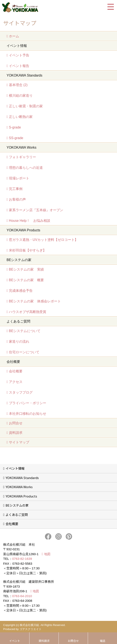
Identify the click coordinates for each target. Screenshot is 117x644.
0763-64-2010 (22, 596)
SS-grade (16, 138)
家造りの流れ (19, 342)
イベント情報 (15, 468)
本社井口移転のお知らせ (28, 414)
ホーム (14, 36)
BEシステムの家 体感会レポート (35, 301)
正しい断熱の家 (21, 117)
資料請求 (16, 433)
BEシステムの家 (17, 505)
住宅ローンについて (24, 352)
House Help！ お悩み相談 (30, 221)
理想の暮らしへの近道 (26, 168)
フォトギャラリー (22, 157)
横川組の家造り (21, 96)
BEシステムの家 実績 (26, 269)
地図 (47, 554)
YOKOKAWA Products (21, 496)
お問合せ (16, 423)
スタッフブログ (21, 392)
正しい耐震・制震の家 (26, 106)
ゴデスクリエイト (31, 629)
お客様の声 (17, 199)
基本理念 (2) (18, 85)
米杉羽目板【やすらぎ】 (28, 250)
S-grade (15, 127)
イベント (15, 641)
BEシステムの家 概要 (26, 280)
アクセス (16, 382)
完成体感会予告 (21, 291)
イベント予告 (19, 55)
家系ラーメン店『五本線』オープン (36, 210)
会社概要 (16, 371)
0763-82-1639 (22, 559)
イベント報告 (19, 66)
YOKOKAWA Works (19, 487)
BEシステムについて (25, 331)
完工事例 (16, 189)
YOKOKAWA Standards (22, 478)
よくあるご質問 (17, 515)
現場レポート (19, 178)
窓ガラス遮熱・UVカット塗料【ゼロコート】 (43, 240)
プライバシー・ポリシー (28, 403)
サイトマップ (19, 442)
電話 (103, 641)
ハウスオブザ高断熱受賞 (28, 312)
